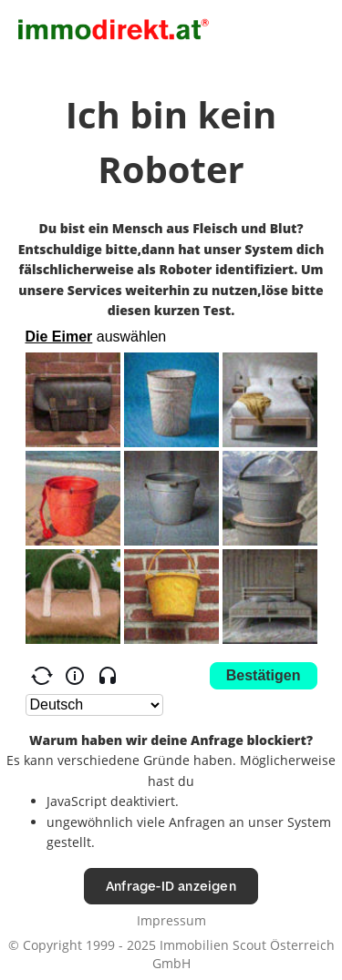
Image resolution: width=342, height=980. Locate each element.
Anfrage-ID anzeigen (171, 886)
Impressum (171, 920)
